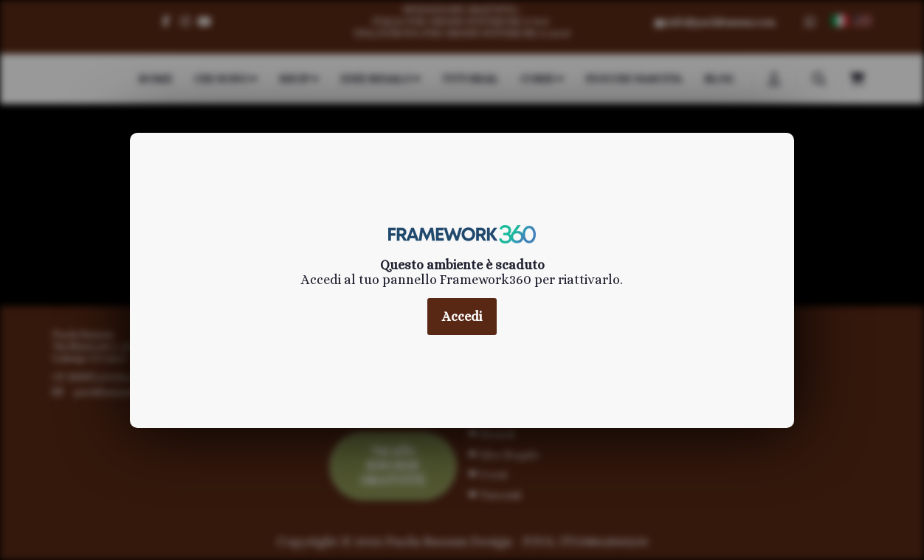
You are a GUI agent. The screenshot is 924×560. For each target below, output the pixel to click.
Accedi (462, 317)
